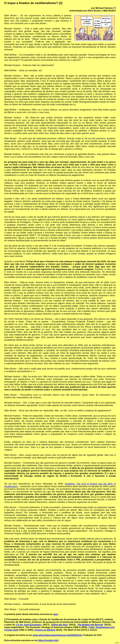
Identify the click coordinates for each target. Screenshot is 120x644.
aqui (56, 614)
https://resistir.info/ (48, 640)
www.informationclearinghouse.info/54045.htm (58, 635)
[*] (115, 8)
